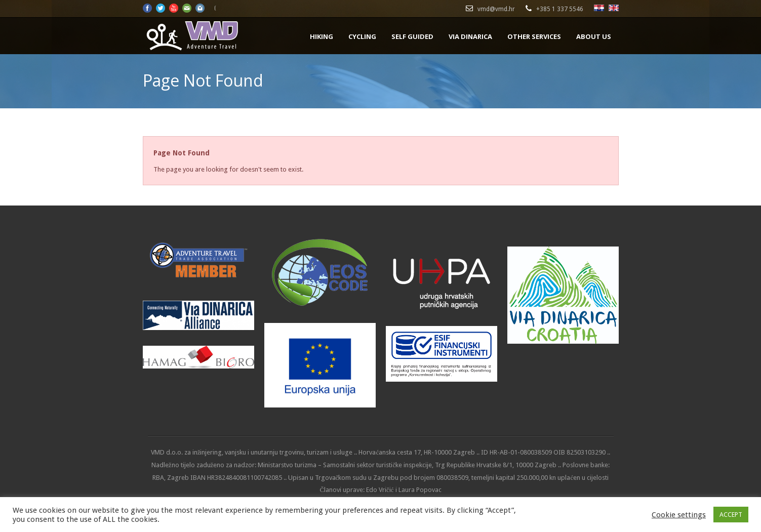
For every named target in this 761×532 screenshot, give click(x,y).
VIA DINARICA (470, 36)
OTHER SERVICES (534, 36)
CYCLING (362, 36)
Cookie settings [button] (679, 515)
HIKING (322, 36)
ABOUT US (594, 36)
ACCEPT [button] (731, 515)
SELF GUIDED (412, 36)
